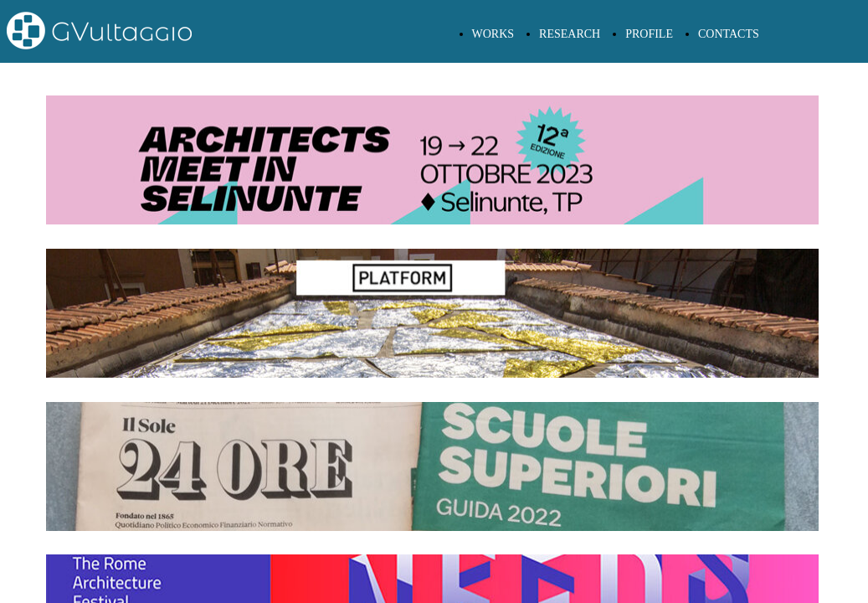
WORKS (493, 34)
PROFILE (649, 34)
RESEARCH (570, 34)
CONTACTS (729, 34)
